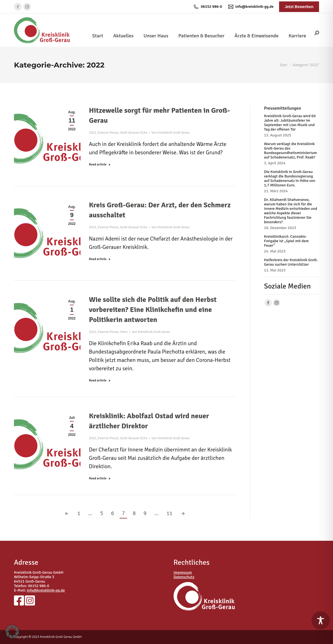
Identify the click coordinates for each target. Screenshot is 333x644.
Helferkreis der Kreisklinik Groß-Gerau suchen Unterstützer (291, 262)
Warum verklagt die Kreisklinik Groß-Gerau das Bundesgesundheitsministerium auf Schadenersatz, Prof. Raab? (290, 151)
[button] (12, 632)
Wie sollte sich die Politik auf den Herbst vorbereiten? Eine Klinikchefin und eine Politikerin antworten (153, 310)
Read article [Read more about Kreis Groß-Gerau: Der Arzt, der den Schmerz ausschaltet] (100, 259)
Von (171, 133)
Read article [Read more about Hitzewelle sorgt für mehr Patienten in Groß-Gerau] (100, 164)
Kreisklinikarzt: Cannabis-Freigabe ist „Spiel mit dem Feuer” (286, 241)
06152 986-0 (208, 7)
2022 (92, 133)
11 (170, 513)
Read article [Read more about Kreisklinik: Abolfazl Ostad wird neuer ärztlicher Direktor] (100, 478)
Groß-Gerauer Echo (134, 133)
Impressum (183, 572)
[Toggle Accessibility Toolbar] (321, 620)
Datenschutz (184, 577)
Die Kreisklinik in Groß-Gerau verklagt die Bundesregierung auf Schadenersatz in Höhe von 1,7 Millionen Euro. (290, 179)
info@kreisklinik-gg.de (251, 7)
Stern (124, 332)
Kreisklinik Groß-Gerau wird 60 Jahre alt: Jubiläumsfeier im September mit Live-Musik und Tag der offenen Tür (290, 123)
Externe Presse (108, 133)
